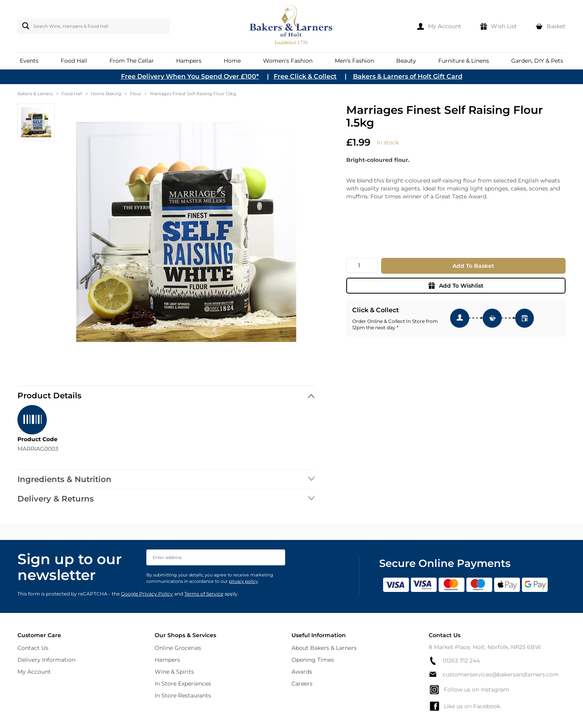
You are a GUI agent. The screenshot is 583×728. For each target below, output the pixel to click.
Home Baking (106, 94)
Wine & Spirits (174, 672)
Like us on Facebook (464, 706)
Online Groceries (178, 648)
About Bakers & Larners (324, 648)
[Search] (24, 26)
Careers (302, 684)
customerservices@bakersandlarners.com (494, 674)
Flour (136, 94)
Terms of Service (204, 594)
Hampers (167, 660)
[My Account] (439, 26)
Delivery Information (46, 660)
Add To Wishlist (456, 286)
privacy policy (243, 581)
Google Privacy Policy (147, 594)
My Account (34, 672)
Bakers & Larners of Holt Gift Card (408, 76)
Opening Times (313, 660)
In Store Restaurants (183, 695)
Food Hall (72, 94)
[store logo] (292, 26)
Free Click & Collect (305, 76)
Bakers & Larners (35, 94)
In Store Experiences (183, 684)
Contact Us (33, 648)
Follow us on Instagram (469, 690)
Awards (302, 672)
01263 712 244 (454, 661)
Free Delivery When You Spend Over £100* (190, 76)
